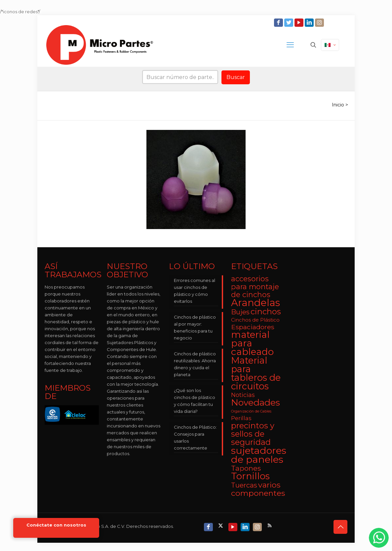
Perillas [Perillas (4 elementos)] (241, 418)
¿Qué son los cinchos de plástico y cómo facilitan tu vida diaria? (195, 401)
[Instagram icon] (320, 23)
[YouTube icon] (300, 23)
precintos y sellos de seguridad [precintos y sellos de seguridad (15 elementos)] (253, 434)
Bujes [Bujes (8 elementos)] (240, 312)
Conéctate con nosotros (56, 525)
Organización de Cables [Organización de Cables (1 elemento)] (251, 411)
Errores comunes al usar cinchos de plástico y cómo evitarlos (195, 291)
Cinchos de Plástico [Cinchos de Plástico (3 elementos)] (255, 320)
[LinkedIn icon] (310, 23)
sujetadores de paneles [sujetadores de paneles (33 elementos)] (259, 455)
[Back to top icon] (340, 527)
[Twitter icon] (289, 23)
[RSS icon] (270, 525)
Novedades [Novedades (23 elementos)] (255, 402)
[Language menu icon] (330, 45)
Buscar (236, 77)
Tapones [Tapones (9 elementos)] (246, 468)
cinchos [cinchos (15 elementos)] (266, 312)
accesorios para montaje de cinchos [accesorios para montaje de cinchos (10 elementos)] (255, 287)
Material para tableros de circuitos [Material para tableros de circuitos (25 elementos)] (256, 373)
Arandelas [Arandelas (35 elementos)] (255, 303)
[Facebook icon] (279, 23)
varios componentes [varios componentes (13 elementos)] (258, 489)
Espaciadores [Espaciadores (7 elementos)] (253, 327)
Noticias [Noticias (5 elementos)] (243, 395)
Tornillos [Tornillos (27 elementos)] (250, 476)
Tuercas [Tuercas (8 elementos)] (244, 485)
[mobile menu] (290, 45)
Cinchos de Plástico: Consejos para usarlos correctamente (195, 437)
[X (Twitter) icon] (221, 525)
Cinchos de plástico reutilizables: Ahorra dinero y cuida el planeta (195, 364)
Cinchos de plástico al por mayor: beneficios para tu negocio (195, 327)
